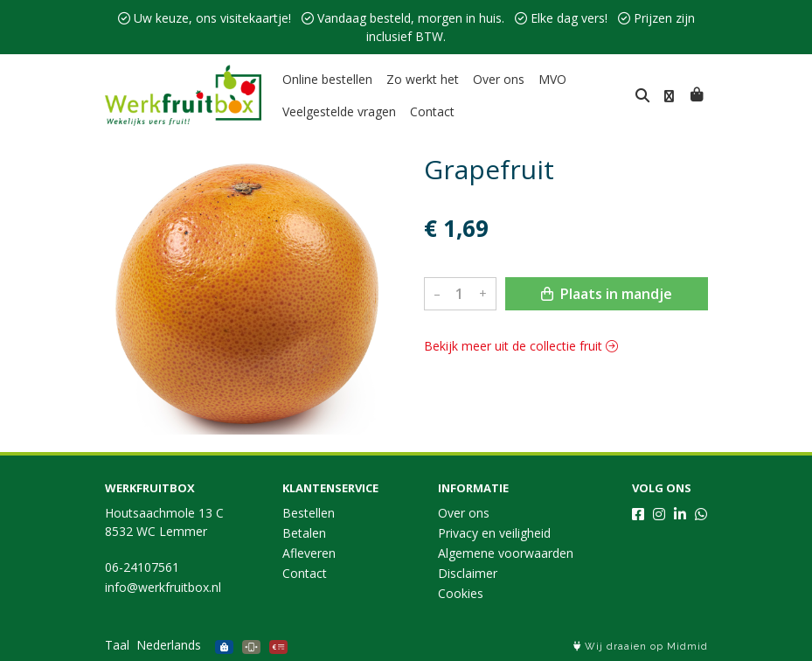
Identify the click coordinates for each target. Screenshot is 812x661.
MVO (552, 79)
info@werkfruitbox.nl (163, 587)
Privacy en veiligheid (494, 533)
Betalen (304, 533)
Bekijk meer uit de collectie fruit (521, 346)
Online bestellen (327, 79)
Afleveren (309, 553)
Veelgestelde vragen (339, 111)
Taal (117, 645)
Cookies (461, 593)
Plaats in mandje (607, 294)
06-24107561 (142, 567)
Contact (432, 111)
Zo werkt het (423, 79)
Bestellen (309, 513)
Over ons (499, 79)
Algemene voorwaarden (506, 553)
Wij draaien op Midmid (641, 647)
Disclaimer (468, 573)
